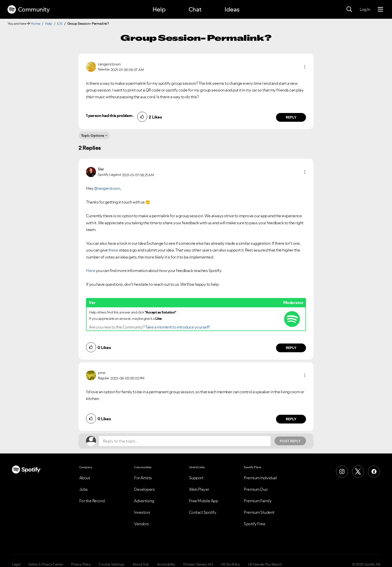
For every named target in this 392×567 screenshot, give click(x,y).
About (85, 478)
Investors (142, 512)
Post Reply (290, 441)
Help (159, 9)
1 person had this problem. (110, 115)
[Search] (349, 9)
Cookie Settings (112, 564)
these (113, 250)
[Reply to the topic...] (185, 441)
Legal (16, 564)
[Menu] (380, 9)
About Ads (141, 564)
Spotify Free (254, 524)
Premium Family (258, 501)
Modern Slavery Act (198, 564)
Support (196, 478)
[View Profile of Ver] (101, 169)
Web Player (199, 489)
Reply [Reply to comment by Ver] (291, 348)
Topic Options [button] (93, 135)
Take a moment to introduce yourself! (177, 327)
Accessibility (166, 564)
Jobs (83, 489)
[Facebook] (374, 471)
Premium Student (259, 512)
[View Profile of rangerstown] (109, 64)
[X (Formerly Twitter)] (358, 471)
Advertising (144, 501)
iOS (60, 23)
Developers (144, 489)
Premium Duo (256, 489)
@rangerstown (107, 188)
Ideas (232, 9)
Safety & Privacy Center (46, 564)
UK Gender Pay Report (265, 564)
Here (90, 270)
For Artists (143, 478)
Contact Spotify (203, 512)
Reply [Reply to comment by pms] (291, 419)
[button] (305, 67)
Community (28, 9)
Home (35, 23)
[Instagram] (342, 471)
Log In (365, 9)
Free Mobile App (204, 501)
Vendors (141, 524)
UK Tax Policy (230, 564)
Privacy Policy (81, 564)
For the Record (92, 501)
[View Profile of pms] (102, 372)
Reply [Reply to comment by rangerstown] (291, 117)
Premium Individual (260, 478)
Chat (195, 9)
